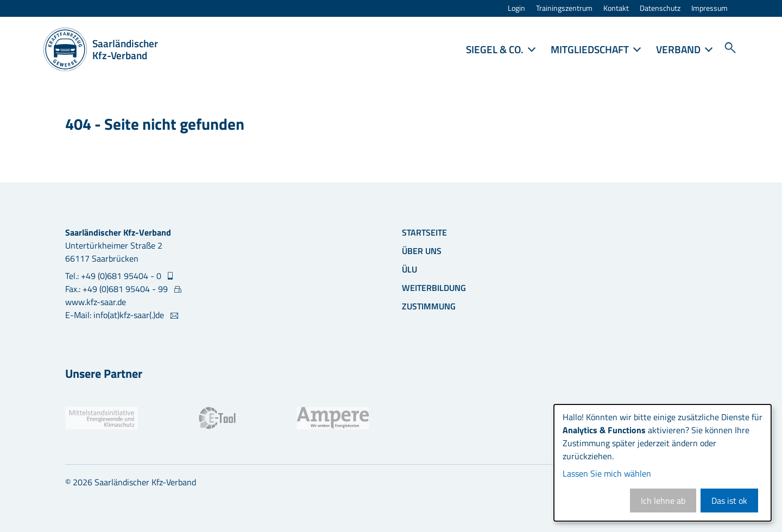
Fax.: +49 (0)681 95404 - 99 (118, 289)
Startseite (424, 232)
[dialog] (663, 463)
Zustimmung (429, 306)
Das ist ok (729, 501)
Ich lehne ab (663, 501)
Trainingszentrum (564, 8)
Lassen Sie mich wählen (607, 473)
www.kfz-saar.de (96, 302)
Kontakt (616, 8)
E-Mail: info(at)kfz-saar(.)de (116, 315)
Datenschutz (660, 8)
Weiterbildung (434, 288)
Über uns (422, 251)
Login (516, 8)
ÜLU (409, 269)
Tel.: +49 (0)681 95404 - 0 (114, 276)
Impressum (710, 8)
